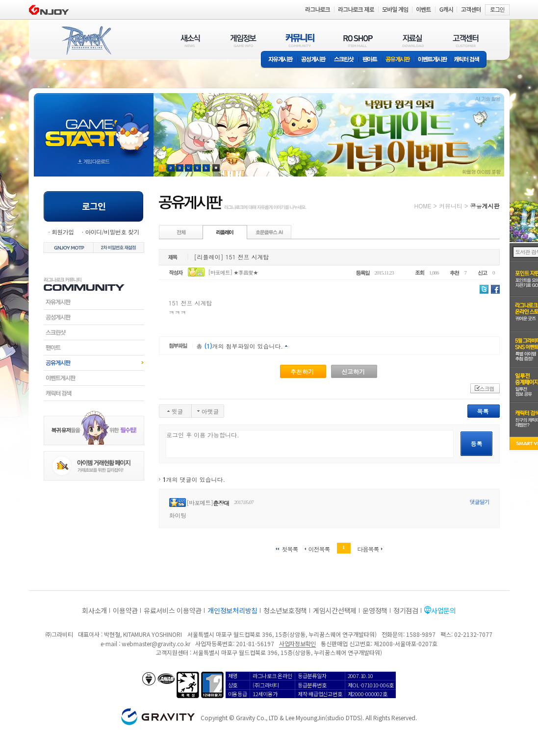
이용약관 (125, 610)
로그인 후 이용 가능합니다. (310, 444)
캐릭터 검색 (470, 60)
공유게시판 (398, 60)
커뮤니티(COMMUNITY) (300, 40)
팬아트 (370, 60)
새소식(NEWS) (190, 40)
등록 (477, 443)
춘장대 (221, 503)
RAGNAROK (86, 41)
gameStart (94, 126)
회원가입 (63, 232)
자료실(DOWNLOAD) (412, 40)
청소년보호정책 (285, 610)
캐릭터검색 (94, 393)
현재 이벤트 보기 (216, 168)
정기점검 (406, 610)
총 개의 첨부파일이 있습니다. (240, 346)
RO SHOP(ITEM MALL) (358, 40)
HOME (423, 206)
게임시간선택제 (335, 610)
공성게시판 (314, 60)
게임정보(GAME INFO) (243, 40)
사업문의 (444, 610)
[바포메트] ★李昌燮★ (233, 272)
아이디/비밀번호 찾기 (112, 232)
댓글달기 (480, 502)
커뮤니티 (451, 206)
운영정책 (375, 610)
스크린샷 (345, 60)
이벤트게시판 (433, 60)
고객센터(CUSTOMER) (466, 40)
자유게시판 (279, 60)
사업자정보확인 (297, 643)
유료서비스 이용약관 (173, 610)
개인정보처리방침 (232, 610)
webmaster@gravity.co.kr (156, 643)
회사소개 (94, 610)
